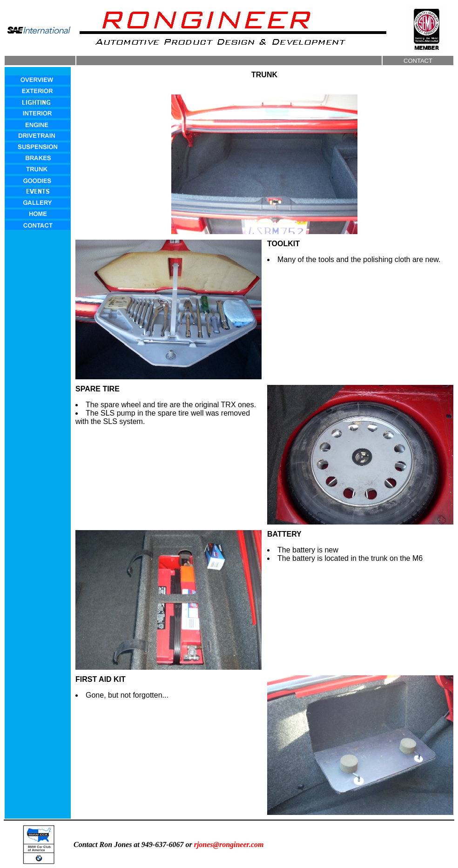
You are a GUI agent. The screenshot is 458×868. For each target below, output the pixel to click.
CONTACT (418, 61)
